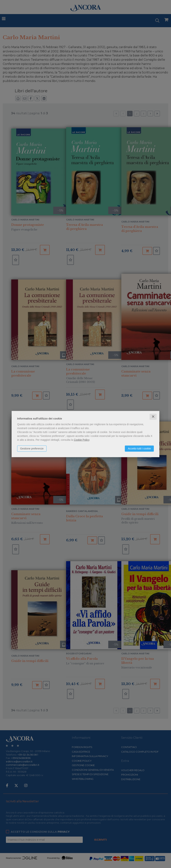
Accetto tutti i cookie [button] (139, 449)
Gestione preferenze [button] (32, 449)
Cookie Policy (82, 440)
